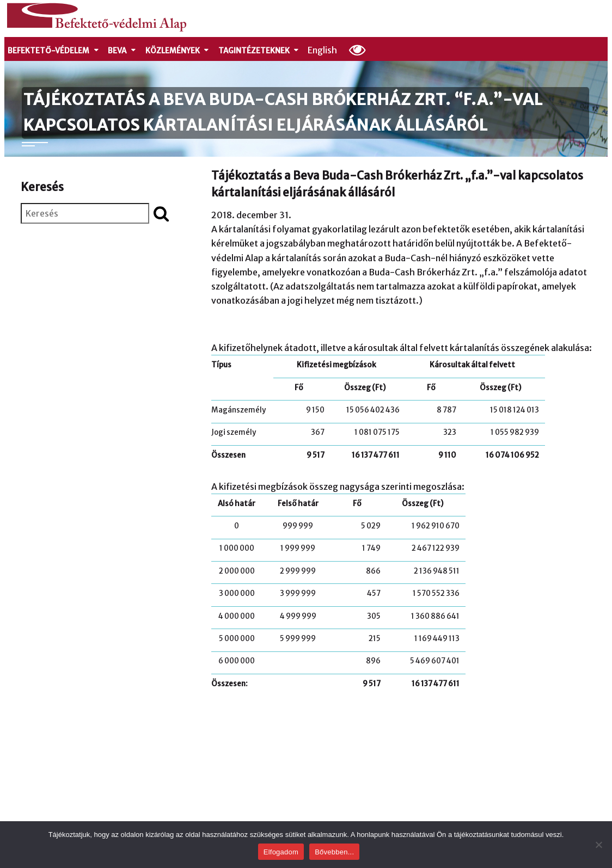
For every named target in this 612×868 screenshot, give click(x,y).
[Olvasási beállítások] (357, 50)
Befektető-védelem (54, 51)
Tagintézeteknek (259, 51)
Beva (122, 51)
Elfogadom (281, 852)
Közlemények (178, 51)
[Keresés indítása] (161, 213)
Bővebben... (334, 852)
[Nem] (598, 845)
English (322, 50)
